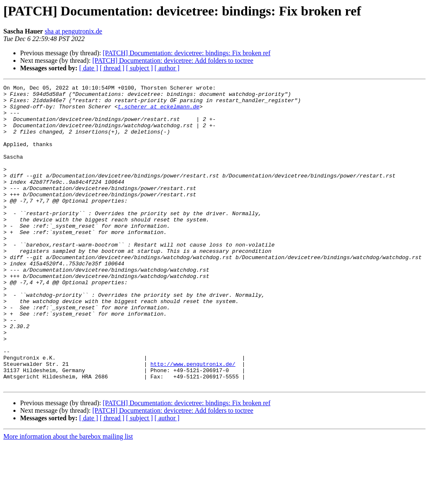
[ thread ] (112, 68)
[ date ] (89, 68)
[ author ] (167, 68)
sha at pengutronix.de (74, 31)
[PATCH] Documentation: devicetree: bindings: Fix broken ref (186, 53)
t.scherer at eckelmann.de (159, 111)
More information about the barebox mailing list (68, 497)
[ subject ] (140, 68)
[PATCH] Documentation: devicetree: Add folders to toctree (173, 60)
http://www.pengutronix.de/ (193, 420)
